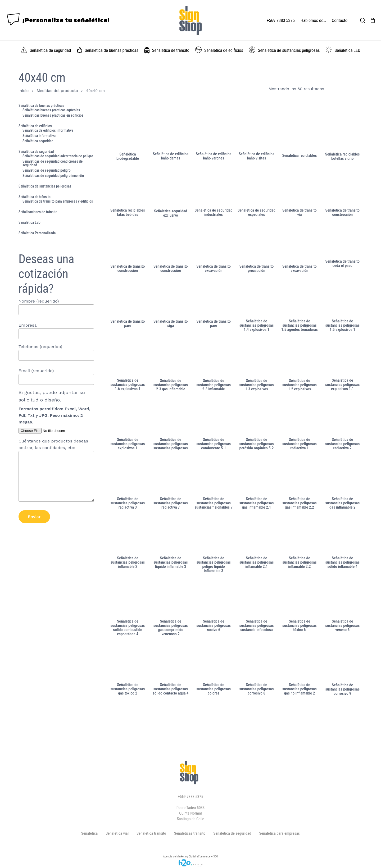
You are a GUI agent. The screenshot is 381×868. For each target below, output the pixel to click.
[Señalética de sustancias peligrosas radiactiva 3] (128, 476)
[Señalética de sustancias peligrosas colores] (214, 662)
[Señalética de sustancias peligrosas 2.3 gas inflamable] (171, 358)
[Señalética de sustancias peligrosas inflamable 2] (128, 535)
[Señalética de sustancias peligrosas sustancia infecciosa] (257, 598)
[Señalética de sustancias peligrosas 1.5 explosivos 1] (342, 298)
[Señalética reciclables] (300, 131)
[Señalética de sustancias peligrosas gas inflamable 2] (342, 476)
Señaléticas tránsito (190, 833)
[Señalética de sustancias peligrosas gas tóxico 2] (128, 662)
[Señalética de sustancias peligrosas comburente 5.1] (214, 417)
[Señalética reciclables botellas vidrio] (342, 131)
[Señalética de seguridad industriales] (214, 187)
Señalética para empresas (279, 833)
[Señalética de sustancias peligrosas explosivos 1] (128, 417)
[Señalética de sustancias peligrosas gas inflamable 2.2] (300, 476)
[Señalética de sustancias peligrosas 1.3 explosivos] (257, 358)
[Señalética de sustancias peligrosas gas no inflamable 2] (300, 662)
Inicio (24, 91)
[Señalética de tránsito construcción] (342, 188)
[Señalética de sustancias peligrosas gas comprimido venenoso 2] (171, 598)
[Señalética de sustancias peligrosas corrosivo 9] (342, 662)
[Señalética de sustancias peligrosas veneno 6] (342, 598)
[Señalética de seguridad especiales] (257, 187)
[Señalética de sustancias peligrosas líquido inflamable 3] (171, 535)
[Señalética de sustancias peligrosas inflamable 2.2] (300, 535)
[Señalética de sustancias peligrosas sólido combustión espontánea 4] (128, 598)
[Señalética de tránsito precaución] (257, 243)
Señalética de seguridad (232, 833)
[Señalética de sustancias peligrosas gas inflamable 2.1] (257, 476)
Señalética (89, 833)
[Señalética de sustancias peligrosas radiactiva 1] (300, 417)
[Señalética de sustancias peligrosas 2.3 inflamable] (214, 358)
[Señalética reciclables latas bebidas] (128, 187)
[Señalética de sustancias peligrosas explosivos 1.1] (342, 357)
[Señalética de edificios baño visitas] (257, 131)
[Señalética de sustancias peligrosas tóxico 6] (300, 598)
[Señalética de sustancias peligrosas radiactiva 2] (342, 417)
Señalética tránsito (151, 833)
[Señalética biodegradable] (128, 131)
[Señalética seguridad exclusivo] (171, 188)
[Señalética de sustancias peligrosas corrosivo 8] (257, 662)
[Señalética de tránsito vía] (300, 188)
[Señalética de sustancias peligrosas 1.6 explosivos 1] (128, 357)
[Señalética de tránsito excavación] (214, 243)
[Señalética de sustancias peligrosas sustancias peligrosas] (171, 417)
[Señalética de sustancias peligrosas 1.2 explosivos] (300, 358)
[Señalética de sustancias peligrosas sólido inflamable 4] (342, 535)
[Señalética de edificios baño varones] (214, 131)
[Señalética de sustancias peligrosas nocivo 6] (214, 598)
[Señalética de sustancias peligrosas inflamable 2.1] (257, 535)
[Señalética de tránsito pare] (128, 298)
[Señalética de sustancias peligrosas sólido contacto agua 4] (171, 662)
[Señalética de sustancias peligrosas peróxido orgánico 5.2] (257, 417)
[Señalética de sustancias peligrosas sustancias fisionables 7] (214, 476)
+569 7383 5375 (190, 797)
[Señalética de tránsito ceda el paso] (342, 241)
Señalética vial (117, 833)
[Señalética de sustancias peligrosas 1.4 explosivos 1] (257, 298)
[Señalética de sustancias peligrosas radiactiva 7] (171, 476)
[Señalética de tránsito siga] (171, 298)
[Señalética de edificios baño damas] (171, 131)
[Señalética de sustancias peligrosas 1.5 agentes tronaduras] (300, 298)
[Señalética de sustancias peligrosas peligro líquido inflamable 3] (214, 535)
